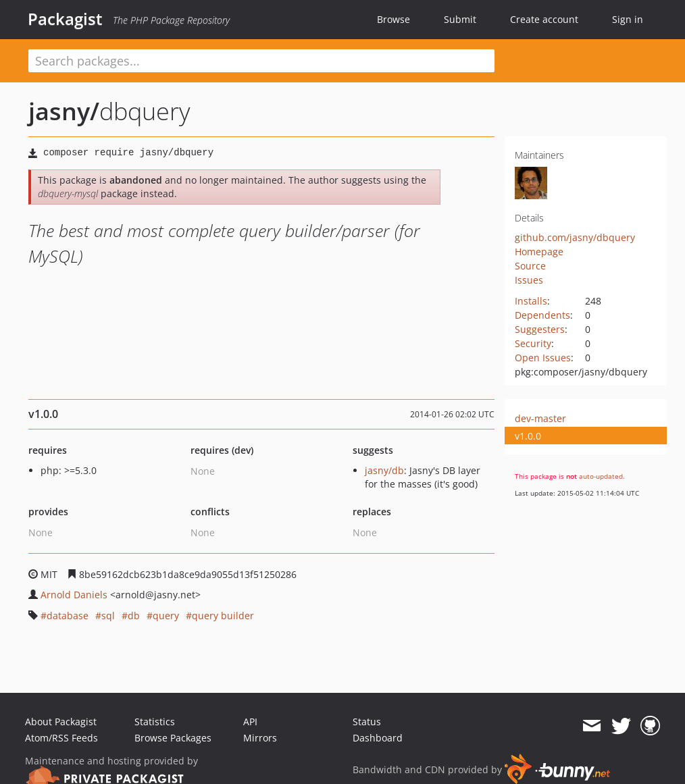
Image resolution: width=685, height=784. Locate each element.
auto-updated (601, 476)
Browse (394, 19)
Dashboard (378, 738)
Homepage (539, 252)
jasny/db (384, 470)
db (134, 616)
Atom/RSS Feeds (61, 738)
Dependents (542, 315)
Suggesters (540, 329)
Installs (531, 301)
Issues (529, 280)
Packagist (65, 19)
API (250, 722)
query (166, 616)
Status (367, 722)
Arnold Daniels (74, 595)
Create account (544, 19)
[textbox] (261, 61)
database (68, 616)
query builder (223, 616)
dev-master (540, 418)
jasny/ (64, 111)
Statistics (155, 722)
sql (108, 616)
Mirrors (260, 738)
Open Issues (543, 358)
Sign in (628, 19)
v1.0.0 (528, 436)
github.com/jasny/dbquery (575, 237)
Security (533, 343)
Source (530, 266)
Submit (460, 19)
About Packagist (61, 722)
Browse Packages (173, 738)
